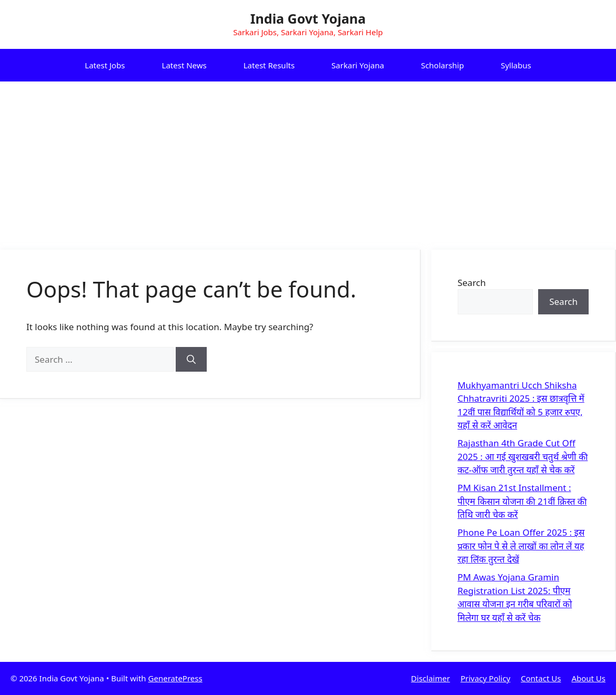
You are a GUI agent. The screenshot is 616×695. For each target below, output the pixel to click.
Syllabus (516, 65)
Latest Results (269, 65)
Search (472, 283)
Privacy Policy (485, 678)
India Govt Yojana (308, 18)
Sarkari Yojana (358, 65)
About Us (588, 678)
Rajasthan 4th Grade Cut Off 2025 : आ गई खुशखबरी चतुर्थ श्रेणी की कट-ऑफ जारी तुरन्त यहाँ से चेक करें (523, 456)
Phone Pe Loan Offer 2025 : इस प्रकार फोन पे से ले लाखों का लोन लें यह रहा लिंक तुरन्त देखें (521, 546)
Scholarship (442, 65)
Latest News (184, 65)
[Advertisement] (308, 160)
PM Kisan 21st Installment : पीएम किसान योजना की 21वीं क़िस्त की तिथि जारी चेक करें (522, 501)
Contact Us (541, 678)
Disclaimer (430, 678)
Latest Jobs (105, 65)
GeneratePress (175, 678)
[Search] (191, 360)
